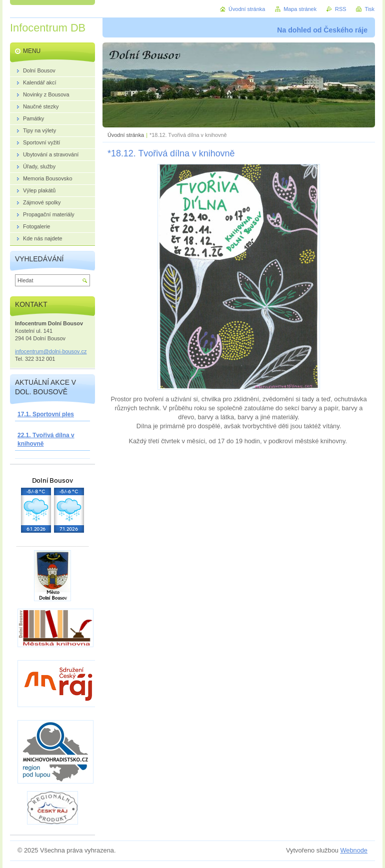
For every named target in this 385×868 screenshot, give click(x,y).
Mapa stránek (300, 9)
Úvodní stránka (126, 135)
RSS (340, 9)
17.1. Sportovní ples (46, 414)
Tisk (369, 9)
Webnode (354, 850)
